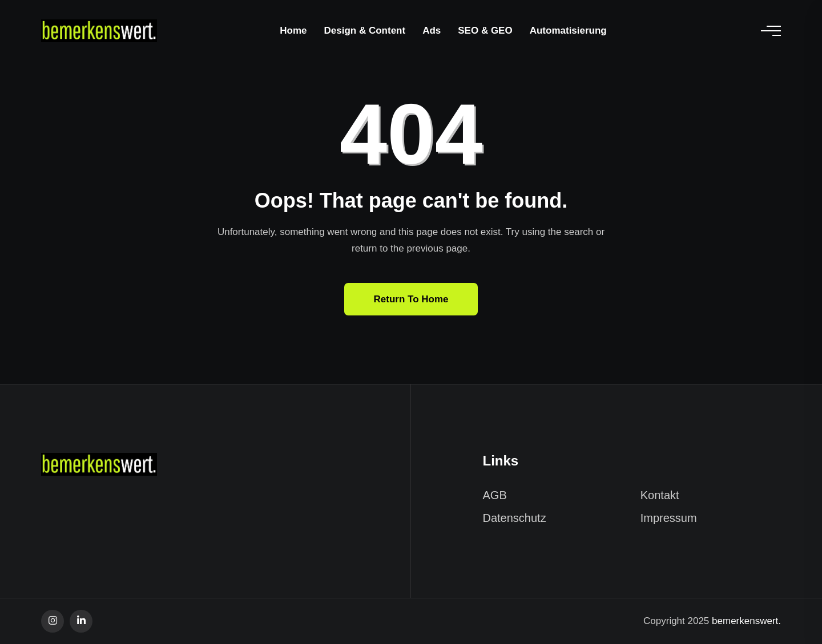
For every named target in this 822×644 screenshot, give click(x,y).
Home (293, 31)
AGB (495, 495)
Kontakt (660, 495)
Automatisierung (568, 31)
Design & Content (365, 31)
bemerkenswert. (746, 621)
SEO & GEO (485, 31)
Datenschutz (515, 518)
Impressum (669, 518)
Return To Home (411, 299)
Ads (432, 31)
